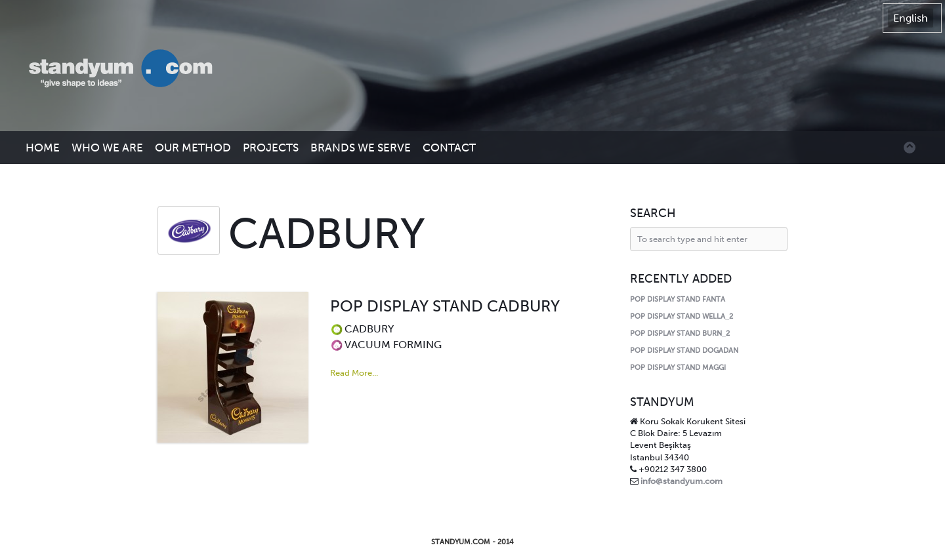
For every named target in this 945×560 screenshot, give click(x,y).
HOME (43, 148)
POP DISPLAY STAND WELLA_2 (682, 316)
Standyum (127, 70)
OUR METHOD (193, 148)
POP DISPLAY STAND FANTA (678, 299)
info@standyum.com (682, 481)
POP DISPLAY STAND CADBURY (445, 306)
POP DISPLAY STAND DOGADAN (684, 350)
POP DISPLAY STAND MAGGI (678, 368)
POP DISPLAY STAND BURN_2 (680, 333)
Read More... (354, 373)
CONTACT (449, 148)
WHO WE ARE (107, 148)
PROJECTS (271, 148)
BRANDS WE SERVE (361, 148)
